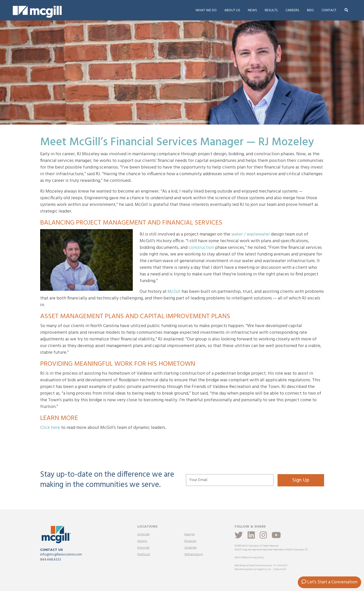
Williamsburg (194, 554)
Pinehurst (144, 554)
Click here (50, 428)
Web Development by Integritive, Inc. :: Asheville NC (261, 570)
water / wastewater (251, 234)
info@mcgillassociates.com (61, 555)
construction (201, 248)
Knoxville (144, 548)
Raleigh (190, 534)
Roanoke (190, 541)
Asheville (144, 534)
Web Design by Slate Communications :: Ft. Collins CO (261, 566)
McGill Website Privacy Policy (249, 558)
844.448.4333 (51, 560)
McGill (174, 292)
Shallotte (191, 548)
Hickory (142, 541)
